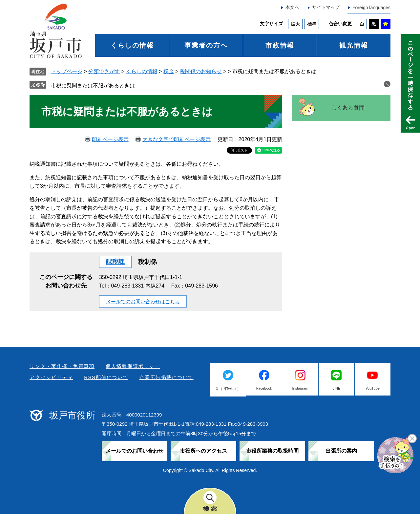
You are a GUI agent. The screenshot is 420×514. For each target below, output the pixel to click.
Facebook (264, 388)
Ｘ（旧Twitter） (228, 389)
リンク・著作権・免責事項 (62, 366)
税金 (169, 71)
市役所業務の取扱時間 (272, 451)
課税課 (115, 262)
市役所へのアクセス (203, 451)
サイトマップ (326, 7)
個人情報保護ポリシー (133, 366)
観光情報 (354, 45)
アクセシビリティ (51, 377)
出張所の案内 (341, 451)
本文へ (292, 7)
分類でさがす (104, 71)
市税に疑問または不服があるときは (93, 86)
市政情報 (280, 45)
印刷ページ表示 (110, 139)
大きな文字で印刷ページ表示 (177, 139)
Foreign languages (371, 8)
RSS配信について (106, 377)
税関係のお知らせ (201, 71)
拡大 (295, 24)
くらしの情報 (132, 45)
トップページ (67, 71)
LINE (336, 388)
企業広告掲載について (167, 377)
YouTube (373, 388)
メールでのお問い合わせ (135, 451)
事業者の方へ (206, 45)
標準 (312, 24)
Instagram (300, 388)
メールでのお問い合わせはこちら (143, 301)
